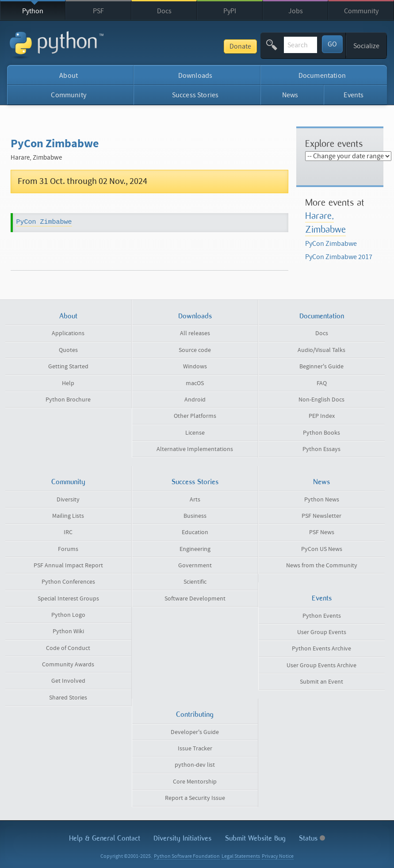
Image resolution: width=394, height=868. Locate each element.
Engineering (195, 549)
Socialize (366, 46)
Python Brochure (68, 400)
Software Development (195, 599)
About (69, 76)
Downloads (195, 76)
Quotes (68, 350)
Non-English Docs (321, 400)
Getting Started (68, 367)
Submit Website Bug (255, 838)
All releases (195, 333)
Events (354, 95)
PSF (98, 11)
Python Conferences (68, 582)
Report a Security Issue (195, 798)
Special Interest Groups (68, 599)
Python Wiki (68, 631)
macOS (195, 383)
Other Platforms (195, 416)
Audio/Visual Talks (321, 350)
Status (312, 838)
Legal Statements (241, 856)
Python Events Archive (321, 649)
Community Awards (68, 665)
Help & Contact (105, 838)
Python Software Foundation (187, 856)
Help (68, 383)
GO (332, 44)
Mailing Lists (68, 516)
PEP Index (322, 416)
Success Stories (195, 95)
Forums (68, 549)
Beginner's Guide (321, 367)
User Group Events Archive (321, 665)
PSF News (322, 532)
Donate (196, 46)
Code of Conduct (68, 648)
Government (195, 566)
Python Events (322, 616)
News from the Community (322, 566)
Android (195, 400)
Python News (322, 500)
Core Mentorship (195, 782)
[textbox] (278, 45)
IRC (68, 532)
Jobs (296, 11)
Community (361, 11)
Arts (195, 500)
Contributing (195, 714)
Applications (68, 333)
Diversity (68, 500)
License (195, 433)
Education (195, 532)
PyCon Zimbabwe (44, 222)
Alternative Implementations (195, 449)
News (290, 95)
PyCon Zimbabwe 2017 (339, 257)
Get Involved (68, 681)
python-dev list (195, 765)
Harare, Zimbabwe (325, 222)
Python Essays (321, 449)
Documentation (322, 76)
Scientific (195, 582)
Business (195, 516)
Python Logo (68, 615)
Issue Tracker (195, 749)
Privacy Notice (278, 856)
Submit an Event (321, 682)
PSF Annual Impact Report (68, 566)
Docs (164, 11)
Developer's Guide (195, 732)
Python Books (321, 433)
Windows (195, 367)
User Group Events (322, 632)
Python (33, 11)
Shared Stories (68, 698)
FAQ (322, 383)
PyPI (230, 11)
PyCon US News (322, 549)
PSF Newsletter (321, 516)
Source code (195, 350)
